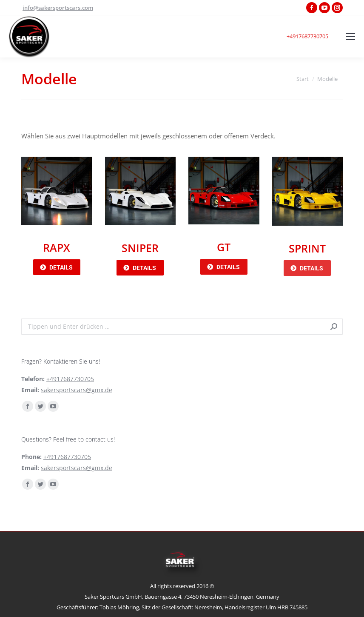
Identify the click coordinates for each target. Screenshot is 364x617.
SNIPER (140, 248)
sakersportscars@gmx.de (77, 390)
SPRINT (307, 248)
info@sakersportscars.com (58, 8)
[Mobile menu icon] (350, 37)
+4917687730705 (307, 36)
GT (224, 247)
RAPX (57, 247)
